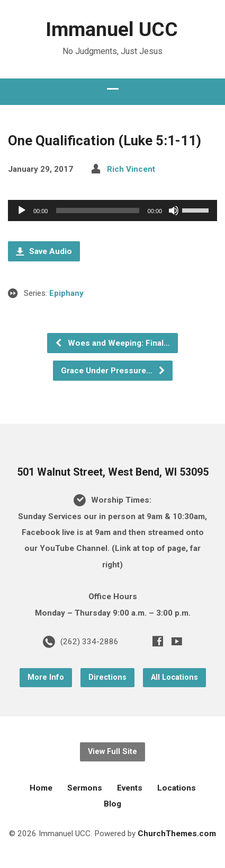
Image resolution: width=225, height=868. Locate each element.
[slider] (97, 211)
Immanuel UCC (112, 29)
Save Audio (44, 251)
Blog (112, 804)
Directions (107, 677)
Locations (177, 788)
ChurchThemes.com (177, 834)
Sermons (85, 788)
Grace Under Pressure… (113, 371)
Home (41, 788)
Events (130, 788)
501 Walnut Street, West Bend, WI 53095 (113, 472)
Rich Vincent (131, 169)
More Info (46, 677)
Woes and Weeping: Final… (112, 343)
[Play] (22, 211)
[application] (112, 211)
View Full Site (112, 752)
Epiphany (66, 293)
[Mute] (174, 211)
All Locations (174, 677)
